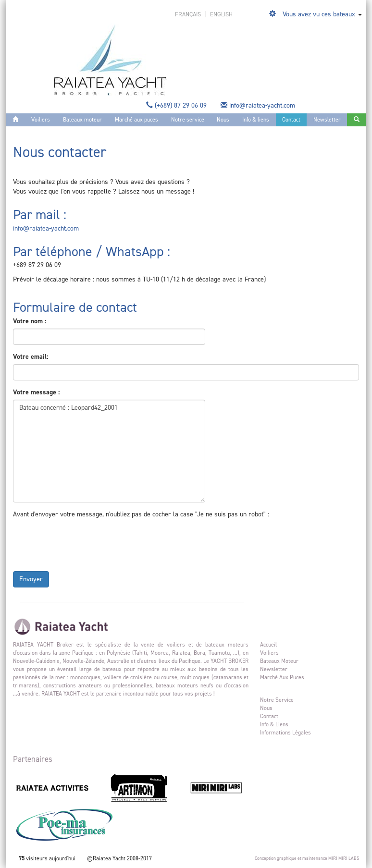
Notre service (188, 120)
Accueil (268, 645)
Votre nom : (30, 321)
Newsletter (327, 120)
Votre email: (31, 357)
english (221, 14)
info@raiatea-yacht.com (259, 105)
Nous (223, 120)
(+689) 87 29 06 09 (177, 105)
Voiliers (41, 120)
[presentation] (86, 543)
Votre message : (36, 392)
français (189, 14)
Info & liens (256, 120)
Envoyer (31, 579)
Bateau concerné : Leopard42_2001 (109, 451)
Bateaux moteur (82, 120)
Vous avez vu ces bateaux (319, 14)
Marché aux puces (136, 120)
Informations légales (285, 733)
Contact (291, 120)
